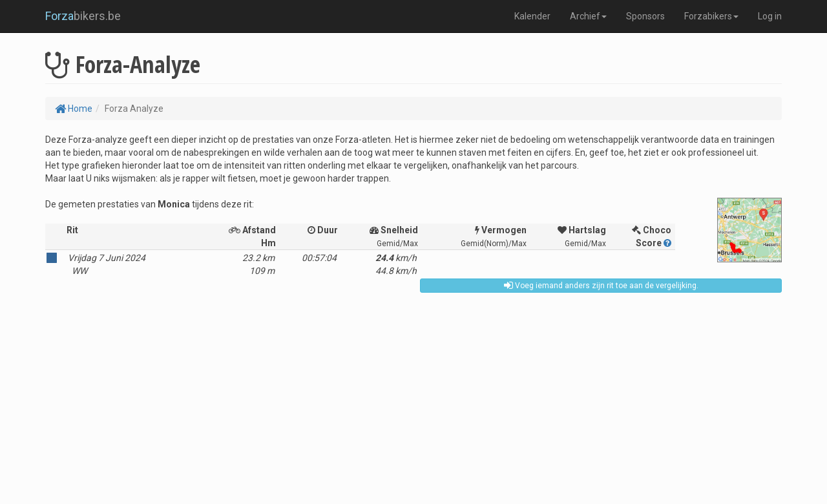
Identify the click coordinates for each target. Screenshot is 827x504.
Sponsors (645, 16)
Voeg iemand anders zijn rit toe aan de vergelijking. (601, 286)
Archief (588, 16)
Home (74, 109)
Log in (770, 16)
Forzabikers (711, 16)
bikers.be (83, 16)
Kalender (532, 16)
